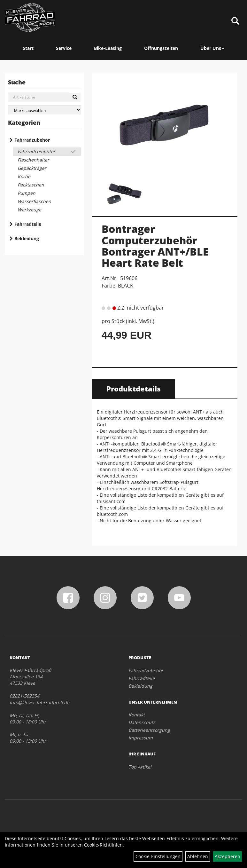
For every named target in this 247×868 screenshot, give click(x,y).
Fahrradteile (28, 224)
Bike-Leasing (108, 48)
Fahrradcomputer (36, 151)
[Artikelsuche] (235, 21)
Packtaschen (31, 185)
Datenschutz (142, 722)
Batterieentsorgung (149, 730)
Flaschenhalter (33, 160)
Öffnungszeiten (161, 48)
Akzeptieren (228, 856)
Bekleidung (27, 238)
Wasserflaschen (34, 201)
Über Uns (212, 48)
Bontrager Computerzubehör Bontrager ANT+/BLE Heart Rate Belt (155, 246)
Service (64, 48)
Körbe (24, 176)
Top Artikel (140, 767)
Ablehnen (198, 856)
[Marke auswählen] (44, 110)
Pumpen (27, 193)
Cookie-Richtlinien (103, 845)
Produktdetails (134, 389)
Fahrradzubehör (32, 140)
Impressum (141, 738)
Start (28, 48)
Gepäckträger (32, 168)
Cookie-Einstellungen (158, 856)
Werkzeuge (29, 210)
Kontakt (137, 715)
